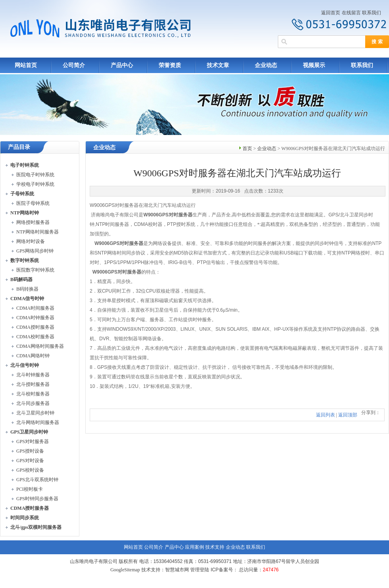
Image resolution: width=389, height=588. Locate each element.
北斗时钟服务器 (33, 375)
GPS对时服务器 (33, 441)
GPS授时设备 (30, 451)
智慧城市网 (177, 570)
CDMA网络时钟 (33, 356)
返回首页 (331, 13)
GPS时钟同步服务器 (37, 499)
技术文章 (218, 65)
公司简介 (74, 65)
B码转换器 (27, 289)
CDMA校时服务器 (35, 337)
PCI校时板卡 (30, 489)
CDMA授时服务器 (35, 327)
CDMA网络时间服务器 (40, 346)
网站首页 (26, 65)
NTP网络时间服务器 (38, 232)
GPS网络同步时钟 (35, 251)
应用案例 (194, 547)
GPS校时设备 (30, 470)
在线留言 (351, 13)
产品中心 (122, 65)
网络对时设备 (31, 241)
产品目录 (19, 147)
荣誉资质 (170, 65)
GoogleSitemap (125, 570)
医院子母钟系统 (33, 203)
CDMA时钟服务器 (35, 318)
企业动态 (266, 65)
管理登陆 (200, 570)
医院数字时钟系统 (35, 270)
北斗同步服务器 (33, 403)
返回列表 (325, 415)
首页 (247, 148)
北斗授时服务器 (33, 384)
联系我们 (372, 13)
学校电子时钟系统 (35, 184)
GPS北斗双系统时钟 (37, 480)
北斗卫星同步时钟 (35, 413)
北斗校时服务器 (33, 394)
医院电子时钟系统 (35, 175)
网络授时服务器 (33, 222)
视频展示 (314, 65)
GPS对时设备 (30, 461)
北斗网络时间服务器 (38, 422)
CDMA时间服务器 (35, 308)
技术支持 (215, 547)
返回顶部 (348, 415)
